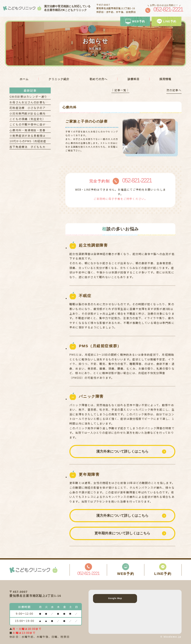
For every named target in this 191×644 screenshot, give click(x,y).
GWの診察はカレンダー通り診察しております (40, 97)
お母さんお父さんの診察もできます (33, 102)
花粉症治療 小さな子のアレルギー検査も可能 (41, 108)
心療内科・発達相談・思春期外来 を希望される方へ (46, 130)
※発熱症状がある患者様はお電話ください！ (39, 136)
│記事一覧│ (120, 90)
